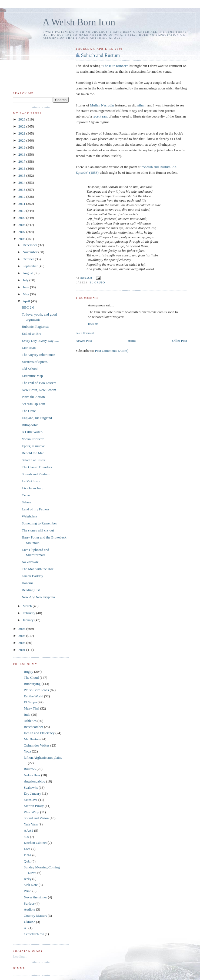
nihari (141, 105)
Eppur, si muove (33, 446)
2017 (22, 161)
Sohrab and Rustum (100, 55)
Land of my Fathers (35, 509)
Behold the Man (33, 453)
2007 (22, 232)
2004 (22, 636)
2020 (22, 140)
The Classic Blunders (37, 467)
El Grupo (97, 282)
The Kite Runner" (115, 66)
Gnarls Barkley (32, 576)
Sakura (26, 502)
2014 (22, 183)
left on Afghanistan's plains (43, 757)
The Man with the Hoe (38, 569)
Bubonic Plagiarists (35, 327)
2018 (22, 154)
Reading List (31, 590)
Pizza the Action (33, 397)
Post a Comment (85, 333)
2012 (22, 197)
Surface (29, 903)
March (28, 606)
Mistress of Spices (34, 362)
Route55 (30, 769)
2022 (22, 126)
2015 (22, 175)
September (31, 266)
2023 (22, 119)
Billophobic (30, 425)
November (31, 252)
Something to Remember (39, 523)
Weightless (29, 516)
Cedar (26, 495)
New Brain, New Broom (39, 390)
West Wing (31, 812)
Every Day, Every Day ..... (40, 341)
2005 (22, 629)
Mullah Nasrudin (102, 105)
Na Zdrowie (30, 562)
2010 (22, 211)
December (30, 245)
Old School (30, 369)
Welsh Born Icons (36, 690)
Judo (27, 715)
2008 (22, 225)
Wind (28, 891)
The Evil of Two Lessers (39, 383)
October (29, 259)
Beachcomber (33, 727)
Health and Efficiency (39, 733)
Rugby (29, 672)
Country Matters (35, 916)
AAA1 (29, 830)
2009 (22, 218)
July (26, 280)
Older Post (180, 341)
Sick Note (31, 885)
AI (26, 928)
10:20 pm (93, 324)
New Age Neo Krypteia (38, 597)
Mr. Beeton (32, 739)
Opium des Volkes (37, 745)
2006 (22, 239)
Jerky (28, 879)
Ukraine (29, 922)
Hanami (27, 583)
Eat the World (34, 696)
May (26, 294)
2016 (22, 168)
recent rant (100, 116)
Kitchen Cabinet (35, 843)
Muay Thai (31, 708)
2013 (22, 190)
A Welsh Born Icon (79, 22)
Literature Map (32, 376)
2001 (22, 650)
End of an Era (31, 334)
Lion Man (29, 348)
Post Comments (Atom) (112, 351)
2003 (22, 643)
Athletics (30, 721)
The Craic (29, 411)
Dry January (32, 793)
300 (26, 837)
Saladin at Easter (33, 460)
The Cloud (31, 678)
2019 (22, 147)
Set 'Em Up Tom (33, 404)
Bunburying (32, 684)
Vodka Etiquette (33, 439)
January (29, 620)
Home (132, 341)
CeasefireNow (34, 934)
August (28, 273)
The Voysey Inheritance (38, 355)
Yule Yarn (31, 824)
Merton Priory (34, 806)
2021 (22, 133)
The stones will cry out (38, 530)
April (27, 301)
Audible (29, 909)
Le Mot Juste (31, 481)
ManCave (31, 800)
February (29, 613)
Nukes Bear (32, 775)
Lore (27, 849)
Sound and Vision (36, 818)
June (26, 287)
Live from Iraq (32, 488)
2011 (22, 204)
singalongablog (34, 781)
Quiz (27, 861)
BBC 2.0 (28, 307)
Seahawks (31, 787)
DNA (28, 855)
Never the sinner (35, 897)
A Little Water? (32, 432)
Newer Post (84, 341)
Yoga (27, 751)
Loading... (20, 956)
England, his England (37, 418)
